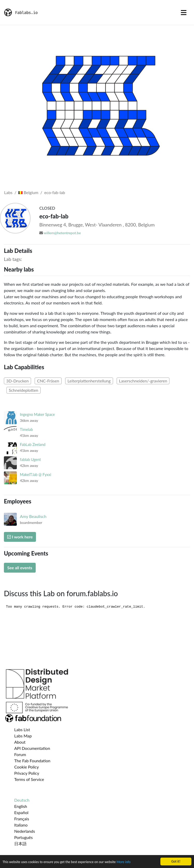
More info (123, 862)
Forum (20, 754)
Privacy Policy (27, 773)
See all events (20, 568)
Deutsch (22, 800)
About (20, 742)
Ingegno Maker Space (37, 414)
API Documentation (32, 748)
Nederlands (25, 831)
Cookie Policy (27, 767)
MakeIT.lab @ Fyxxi (36, 475)
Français (22, 819)
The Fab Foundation (32, 761)
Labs (8, 192)
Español (21, 812)
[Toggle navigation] (184, 12)
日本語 (20, 844)
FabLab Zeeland (33, 444)
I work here (20, 537)
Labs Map (23, 736)
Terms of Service (29, 779)
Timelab (26, 429)
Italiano (21, 825)
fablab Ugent (30, 460)
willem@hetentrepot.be (62, 233)
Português (23, 837)
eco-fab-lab (55, 192)
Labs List (22, 730)
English (21, 806)
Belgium (28, 192)
